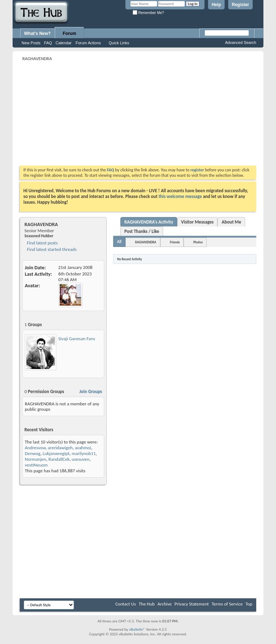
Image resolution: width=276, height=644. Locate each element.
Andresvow (35, 448)
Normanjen (36, 459)
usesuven (81, 459)
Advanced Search (241, 42)
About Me (231, 222)
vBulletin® (137, 629)
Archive (164, 604)
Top (249, 604)
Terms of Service (227, 604)
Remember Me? (148, 13)
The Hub (147, 604)
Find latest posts (42, 243)
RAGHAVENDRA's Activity (149, 222)
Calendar (64, 43)
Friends (175, 242)
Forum (70, 33)
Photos (198, 242)
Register (240, 5)
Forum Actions (88, 43)
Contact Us (126, 604)
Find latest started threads (51, 249)
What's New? (37, 33)
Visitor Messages (197, 222)
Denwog (33, 453)
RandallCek (59, 459)
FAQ (48, 43)
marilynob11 (84, 453)
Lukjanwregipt (56, 453)
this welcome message (180, 196)
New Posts (31, 43)
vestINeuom (36, 465)
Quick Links (119, 43)
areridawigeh (60, 448)
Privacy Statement (192, 604)
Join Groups (91, 391)
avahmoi (83, 448)
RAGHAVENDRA (146, 242)
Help (216, 5)
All (119, 242)
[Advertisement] (148, 113)
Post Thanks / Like (142, 231)
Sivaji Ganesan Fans (77, 339)
